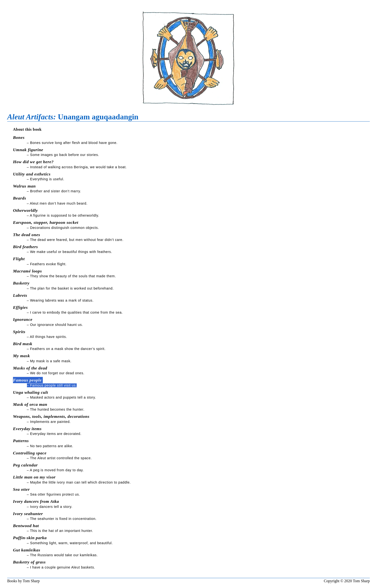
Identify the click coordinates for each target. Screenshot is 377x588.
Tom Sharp (361, 581)
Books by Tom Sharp (23, 581)
